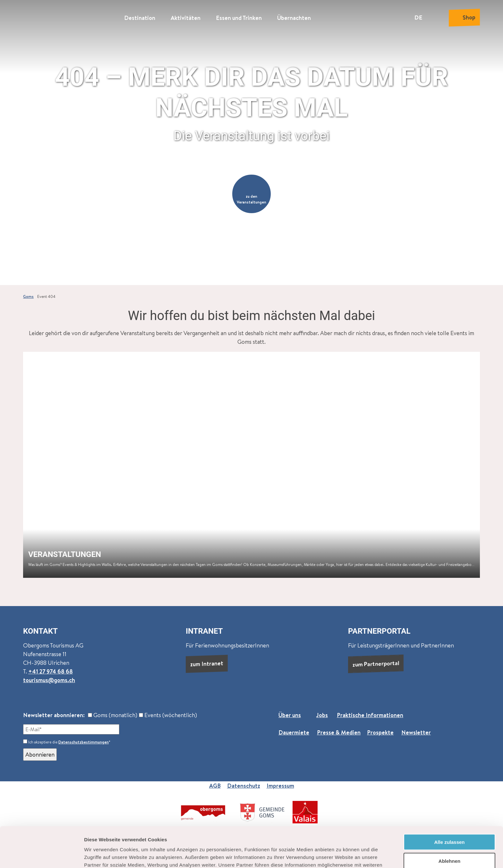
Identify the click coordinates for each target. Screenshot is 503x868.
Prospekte (380, 732)
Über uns (290, 715)
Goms (28, 296)
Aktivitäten (186, 18)
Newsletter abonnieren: (54, 715)
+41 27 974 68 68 (51, 671)
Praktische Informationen (370, 715)
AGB (215, 786)
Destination (140, 18)
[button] (251, 194)
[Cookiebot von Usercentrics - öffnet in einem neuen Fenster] (42, 855)
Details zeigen (341, 855)
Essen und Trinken (239, 18)
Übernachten (294, 18)
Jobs (322, 715)
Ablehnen (449, 823)
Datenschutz (244, 786)
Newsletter (416, 732)
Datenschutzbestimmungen (84, 742)
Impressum (280, 786)
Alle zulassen (449, 804)
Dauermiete (294, 732)
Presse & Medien (339, 732)
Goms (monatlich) (113, 715)
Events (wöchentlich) (168, 715)
